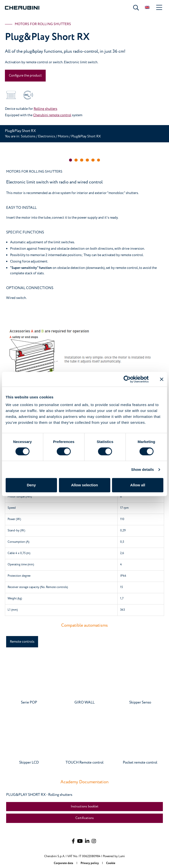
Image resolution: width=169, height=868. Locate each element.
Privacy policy (90, 863)
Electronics (47, 136)
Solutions (28, 136)
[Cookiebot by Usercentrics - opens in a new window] (127, 379)
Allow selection (84, 485)
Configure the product (25, 75)
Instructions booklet (85, 806)
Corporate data (64, 863)
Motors (63, 136)
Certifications (85, 818)
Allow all (138, 485)
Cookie (111, 863)
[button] (71, 160)
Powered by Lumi (114, 856)
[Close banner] (162, 379)
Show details (143, 469)
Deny (31, 485)
